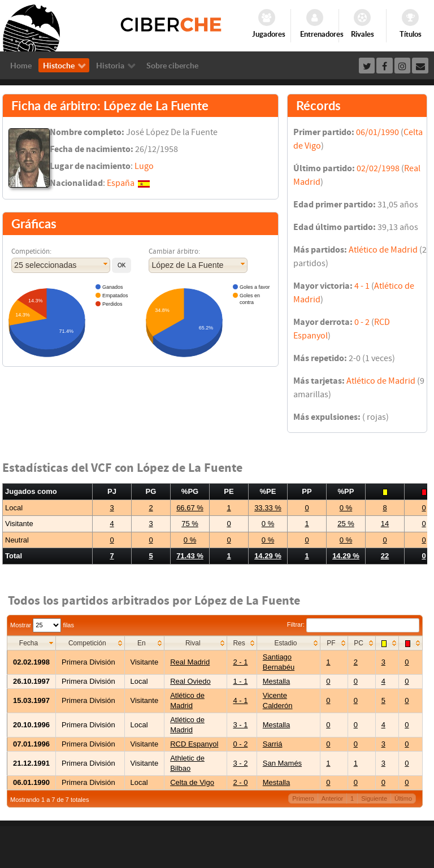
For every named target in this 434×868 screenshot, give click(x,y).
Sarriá (273, 744)
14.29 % (268, 556)
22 (385, 556)
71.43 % (190, 556)
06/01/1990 (377, 132)
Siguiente (374, 798)
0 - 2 (362, 322)
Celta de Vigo (192, 782)
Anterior (333, 798)
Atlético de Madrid (383, 250)
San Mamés (282, 763)
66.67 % (190, 508)
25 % (346, 524)
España (121, 183)
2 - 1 (240, 662)
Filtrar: (353, 624)
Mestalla (276, 681)
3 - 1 (240, 725)
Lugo (144, 166)
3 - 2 (240, 763)
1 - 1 (240, 681)
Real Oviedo (190, 681)
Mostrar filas (42, 625)
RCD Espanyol (194, 744)
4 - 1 (362, 286)
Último (403, 798)
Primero (303, 798)
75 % (190, 524)
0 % (346, 508)
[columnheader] (32, 643)
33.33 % (268, 508)
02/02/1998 (378, 168)
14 (385, 524)
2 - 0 (240, 782)
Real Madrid (190, 662)
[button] (121, 265)
